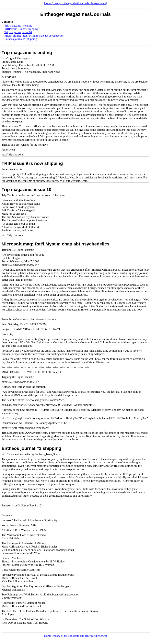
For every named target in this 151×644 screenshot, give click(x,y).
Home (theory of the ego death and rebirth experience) (75, 3)
